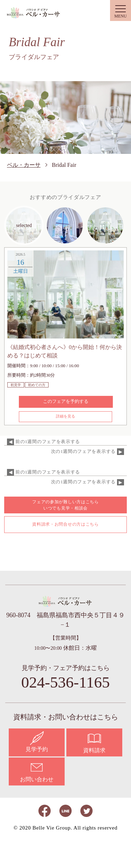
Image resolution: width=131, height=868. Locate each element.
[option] (65, 294)
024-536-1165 (65, 682)
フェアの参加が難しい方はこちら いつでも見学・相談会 (65, 505)
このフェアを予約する (66, 401)
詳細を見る (65, 416)
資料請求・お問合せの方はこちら (65, 524)
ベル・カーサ (34, 13)
